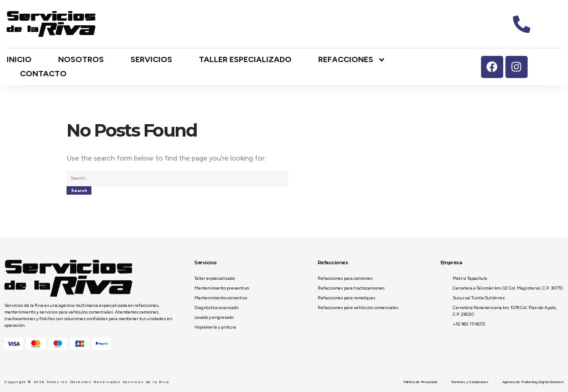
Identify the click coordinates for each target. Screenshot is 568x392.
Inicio (19, 59)
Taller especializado (245, 59)
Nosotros (81, 59)
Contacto (43, 74)
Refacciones (352, 60)
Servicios (151, 59)
